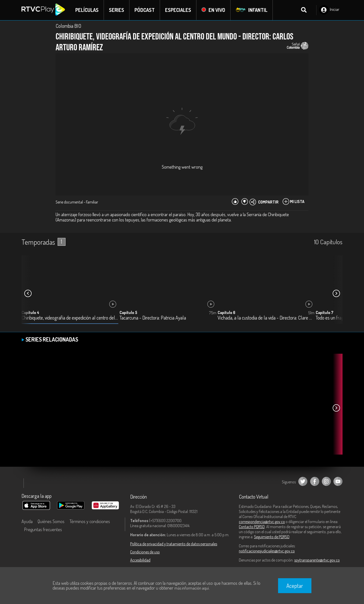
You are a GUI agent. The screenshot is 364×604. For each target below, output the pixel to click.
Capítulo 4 (30, 312)
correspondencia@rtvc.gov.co (262, 522)
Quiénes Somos (51, 521)
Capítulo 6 (226, 312)
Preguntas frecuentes (43, 529)
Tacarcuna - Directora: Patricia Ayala (153, 318)
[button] (336, 294)
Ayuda (27, 521)
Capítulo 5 (128, 312)
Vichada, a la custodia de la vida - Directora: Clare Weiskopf (266, 318)
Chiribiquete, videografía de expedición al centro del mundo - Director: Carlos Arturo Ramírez (70, 318)
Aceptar (295, 586)
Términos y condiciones (90, 521)
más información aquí (192, 588)
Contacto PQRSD (252, 527)
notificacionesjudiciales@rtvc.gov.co (267, 551)
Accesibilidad (140, 560)
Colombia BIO (68, 26)
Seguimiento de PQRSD (272, 537)
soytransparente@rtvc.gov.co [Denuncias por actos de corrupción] (317, 560)
